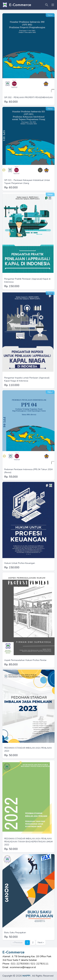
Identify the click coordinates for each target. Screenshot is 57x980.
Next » (41, 942)
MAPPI (26, 976)
